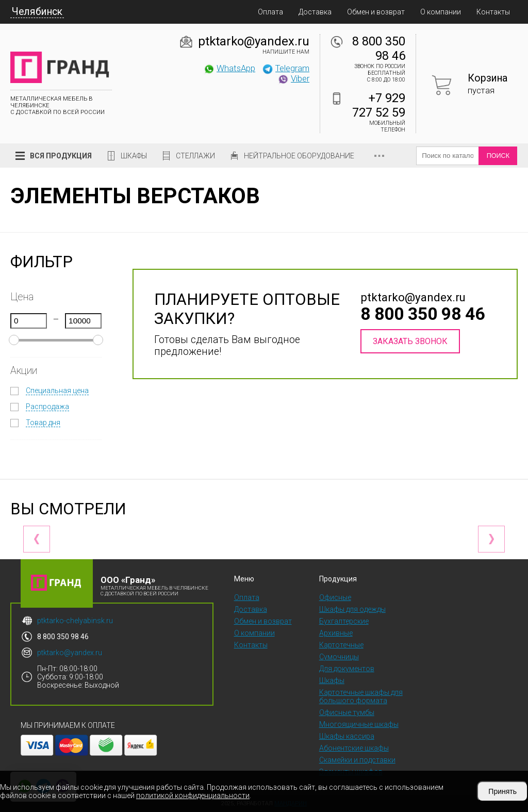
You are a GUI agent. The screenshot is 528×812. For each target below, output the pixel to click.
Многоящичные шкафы (359, 724)
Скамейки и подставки (357, 760)
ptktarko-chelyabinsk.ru (75, 621)
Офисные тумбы (347, 712)
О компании (441, 12)
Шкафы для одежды (352, 609)
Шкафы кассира (347, 736)
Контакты (493, 12)
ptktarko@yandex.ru (254, 41)
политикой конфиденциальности (193, 795)
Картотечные (341, 645)
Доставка (315, 12)
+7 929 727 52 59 (379, 105)
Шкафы (134, 156)
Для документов (347, 669)
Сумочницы (339, 657)
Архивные (336, 633)
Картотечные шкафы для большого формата (361, 696)
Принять (502, 791)
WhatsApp (229, 68)
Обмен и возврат (376, 12)
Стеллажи (195, 156)
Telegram (286, 68)
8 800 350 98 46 (379, 48)
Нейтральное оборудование (299, 156)
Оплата (270, 12)
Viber (293, 78)
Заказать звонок (410, 341)
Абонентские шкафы (354, 748)
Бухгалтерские (344, 621)
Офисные (335, 597)
